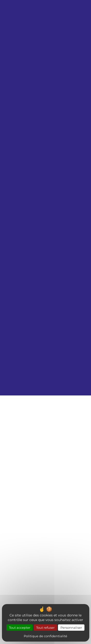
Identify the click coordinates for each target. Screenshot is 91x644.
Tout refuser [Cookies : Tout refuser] (45, 627)
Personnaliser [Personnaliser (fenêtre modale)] (71, 627)
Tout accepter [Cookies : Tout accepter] (20, 627)
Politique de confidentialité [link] (45, 636)
